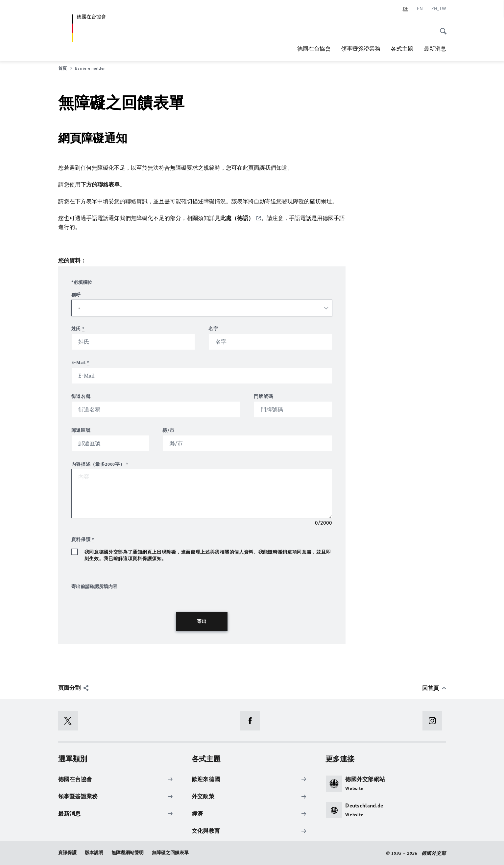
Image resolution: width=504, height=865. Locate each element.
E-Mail (81, 362)
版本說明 (94, 852)
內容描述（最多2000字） (100, 464)
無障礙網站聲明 (128, 852)
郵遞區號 (81, 430)
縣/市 (168, 430)
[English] (420, 9)
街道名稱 (81, 396)
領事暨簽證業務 (361, 49)
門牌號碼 (264, 396)
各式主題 (402, 49)
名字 (213, 328)
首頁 (65, 68)
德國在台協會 (314, 49)
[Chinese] (439, 9)
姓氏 (78, 328)
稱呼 (76, 295)
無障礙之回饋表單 (170, 852)
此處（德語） (237, 218)
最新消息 (435, 49)
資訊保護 (67, 852)
